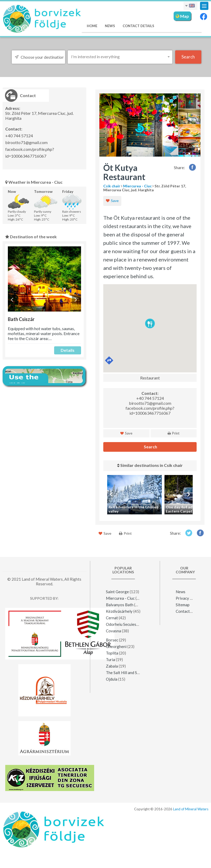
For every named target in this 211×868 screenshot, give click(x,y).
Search (150, 447)
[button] (120, 57)
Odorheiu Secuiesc (122, 624)
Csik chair (112, 186)
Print (173, 433)
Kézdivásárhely (119, 611)
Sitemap (183, 605)
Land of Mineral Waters (191, 809)
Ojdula (112, 679)
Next (76, 300)
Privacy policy (188, 598)
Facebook (193, 167)
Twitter (189, 533)
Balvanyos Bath (120, 605)
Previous (12, 300)
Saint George (117, 592)
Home (92, 26)
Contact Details (138, 26)
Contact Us (185, 611)
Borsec (112, 640)
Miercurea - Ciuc (137, 186)
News (110, 26)
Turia (110, 659)
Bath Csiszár (21, 319)
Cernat (112, 618)
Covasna (113, 631)
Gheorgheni (116, 646)
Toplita (112, 653)
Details (68, 350)
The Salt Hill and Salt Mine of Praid (136, 673)
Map (182, 16)
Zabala (112, 666)
